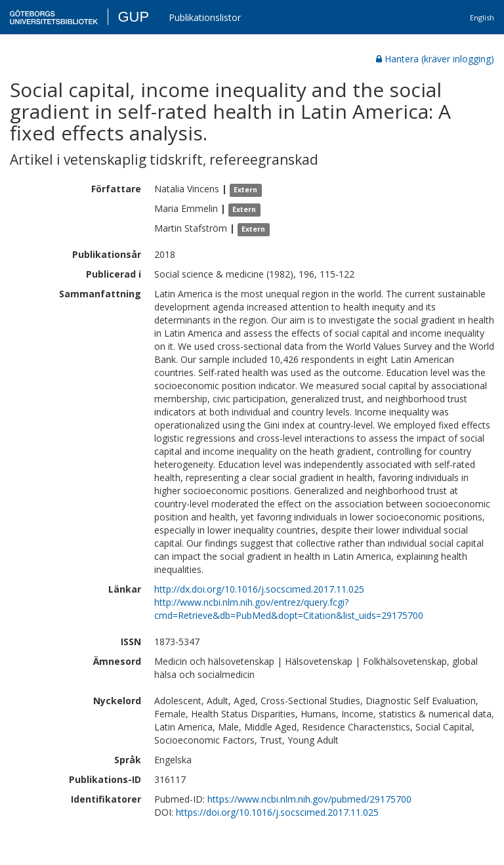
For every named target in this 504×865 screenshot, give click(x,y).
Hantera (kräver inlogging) (435, 59)
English (482, 17)
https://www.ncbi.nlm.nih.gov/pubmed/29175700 (309, 799)
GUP (133, 17)
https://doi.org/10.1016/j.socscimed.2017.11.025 (277, 812)
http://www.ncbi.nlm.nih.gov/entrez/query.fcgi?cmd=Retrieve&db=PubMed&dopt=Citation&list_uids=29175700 (289, 609)
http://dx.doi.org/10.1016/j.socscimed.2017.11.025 (259, 589)
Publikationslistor (205, 17)
